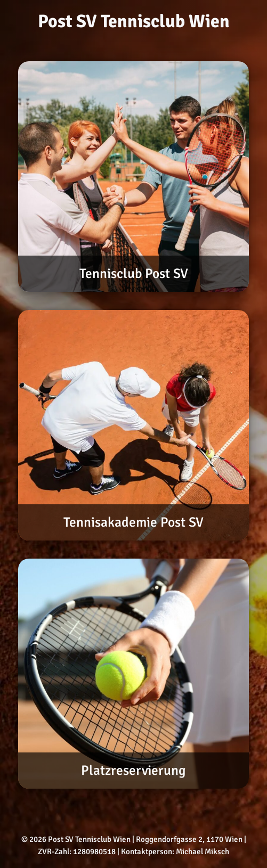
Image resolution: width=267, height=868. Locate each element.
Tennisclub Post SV (134, 273)
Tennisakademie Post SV (133, 522)
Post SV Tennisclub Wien (134, 21)
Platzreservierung (133, 770)
